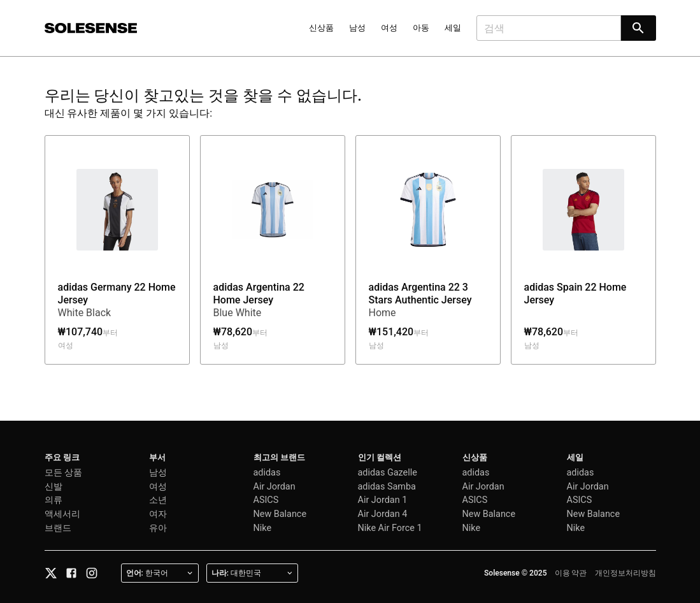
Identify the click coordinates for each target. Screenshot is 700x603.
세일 (453, 28)
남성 (357, 28)
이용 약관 (571, 573)
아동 (421, 28)
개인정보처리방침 (625, 573)
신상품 (321, 28)
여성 (389, 28)
